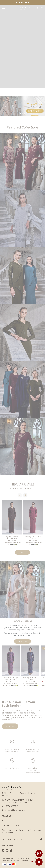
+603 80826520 (10, 806)
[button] (20, 113)
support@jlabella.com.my (14, 810)
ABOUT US (6, 816)
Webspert (25, 861)
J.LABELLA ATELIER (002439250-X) (27, 858)
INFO (4, 820)
